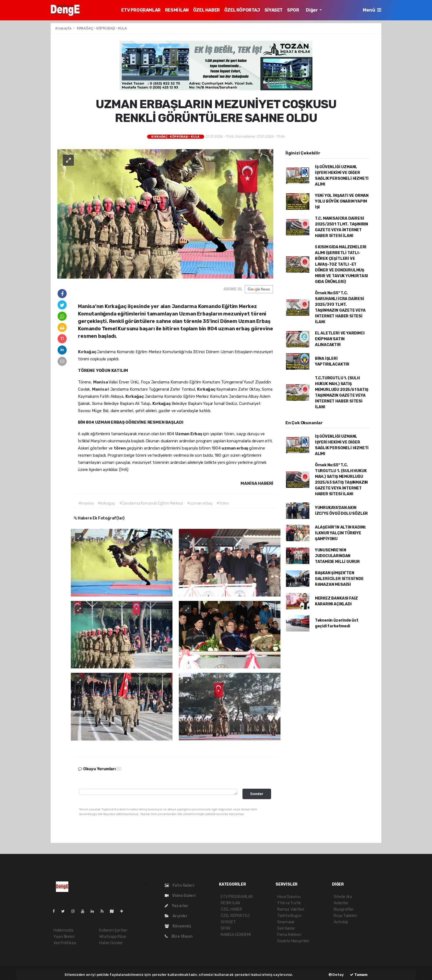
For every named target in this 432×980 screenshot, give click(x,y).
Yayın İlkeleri (64, 937)
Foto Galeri (179, 885)
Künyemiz (178, 926)
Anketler (341, 903)
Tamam (359, 975)
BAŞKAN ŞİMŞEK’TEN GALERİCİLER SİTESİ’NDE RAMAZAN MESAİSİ (339, 579)
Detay (336, 975)
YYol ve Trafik (289, 903)
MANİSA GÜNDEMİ (236, 935)
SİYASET (274, 10)
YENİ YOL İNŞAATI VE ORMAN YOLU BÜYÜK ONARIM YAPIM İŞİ (342, 201)
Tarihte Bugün (289, 916)
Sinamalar (286, 922)
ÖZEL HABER (206, 10)
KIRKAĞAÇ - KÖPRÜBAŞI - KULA (102, 28)
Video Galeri (180, 896)
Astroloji (341, 922)
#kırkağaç (106, 503)
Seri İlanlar (286, 928)
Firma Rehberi (289, 935)
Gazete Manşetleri (293, 941)
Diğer (312, 10)
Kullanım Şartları (113, 930)
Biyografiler (344, 909)
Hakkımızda (63, 930)
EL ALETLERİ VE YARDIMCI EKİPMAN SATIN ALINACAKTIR (340, 339)
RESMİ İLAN (177, 10)
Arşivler (176, 916)
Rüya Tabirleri (345, 916)
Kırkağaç (87, 352)
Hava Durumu (289, 897)
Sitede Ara (343, 897)
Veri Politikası (65, 943)
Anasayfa (64, 28)
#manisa (86, 503)
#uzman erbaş (200, 503)
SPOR (293, 10)
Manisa (101, 382)
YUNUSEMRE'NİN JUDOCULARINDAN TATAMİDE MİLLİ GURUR (337, 556)
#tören (223, 503)
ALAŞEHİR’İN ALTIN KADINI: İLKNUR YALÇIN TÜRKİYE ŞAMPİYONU (340, 533)
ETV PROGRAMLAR (141, 10)
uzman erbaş (235, 448)
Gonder (257, 794)
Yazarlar (177, 906)
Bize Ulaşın (179, 936)
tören (120, 448)
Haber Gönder (111, 943)
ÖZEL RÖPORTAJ (242, 10)
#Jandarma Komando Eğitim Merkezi (151, 503)
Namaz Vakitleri (291, 909)
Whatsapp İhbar (113, 937)
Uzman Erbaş (189, 434)
